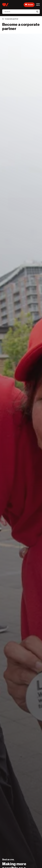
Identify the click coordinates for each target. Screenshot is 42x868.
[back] (3, 19)
